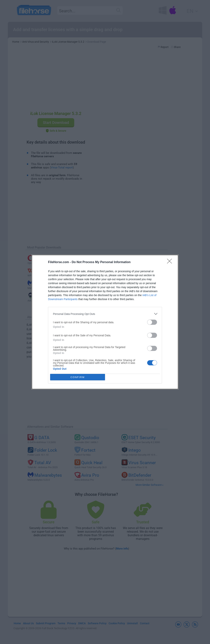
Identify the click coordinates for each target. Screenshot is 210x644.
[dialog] (105, 322)
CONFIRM (78, 377)
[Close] (171, 262)
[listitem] (105, 314)
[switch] (152, 322)
